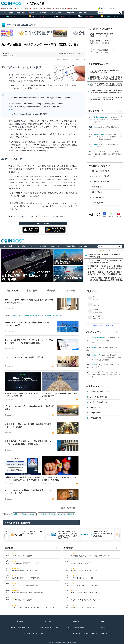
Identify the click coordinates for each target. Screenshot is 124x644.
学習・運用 (83, 13)
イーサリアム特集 (36, 9)
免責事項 (76, 621)
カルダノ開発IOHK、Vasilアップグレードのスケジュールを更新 (38, 216)
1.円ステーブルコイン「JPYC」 (25, 514)
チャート (32, 13)
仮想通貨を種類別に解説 (104, 34)
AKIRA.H (6, 53)
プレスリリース (57, 13)
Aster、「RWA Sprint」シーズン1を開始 (32, 533)
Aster (96, 127)
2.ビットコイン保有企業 (47, 514)
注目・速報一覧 (68, 508)
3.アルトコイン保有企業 (66, 514)
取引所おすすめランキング (103, 171)
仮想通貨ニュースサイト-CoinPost (66, 642)
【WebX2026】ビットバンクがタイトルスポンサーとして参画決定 (108, 120)
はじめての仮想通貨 (106, 9)
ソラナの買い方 (98, 197)
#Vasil (50, 104)
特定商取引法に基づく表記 (34, 633)
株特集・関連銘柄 (60, 9)
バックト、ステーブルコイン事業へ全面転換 (24, 357)
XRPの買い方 (97, 192)
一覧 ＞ (120, 251)
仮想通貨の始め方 (7, 9)
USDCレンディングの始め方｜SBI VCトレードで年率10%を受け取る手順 (36, 315)
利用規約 (104, 621)
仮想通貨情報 (63, 53)
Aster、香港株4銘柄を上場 (109, 127)
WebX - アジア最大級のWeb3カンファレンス (90, 633)
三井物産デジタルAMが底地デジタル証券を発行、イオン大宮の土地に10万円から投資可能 (22, 479)
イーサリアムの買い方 (101, 182)
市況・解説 (21, 13)
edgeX (96, 152)
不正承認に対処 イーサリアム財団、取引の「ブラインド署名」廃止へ (22, 395)
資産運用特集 (73, 9)
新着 (11, 13)
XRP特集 (48, 9)
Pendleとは (97, 187)
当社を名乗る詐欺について (48, 627)
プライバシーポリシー (76, 627)
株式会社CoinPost (100, 117)
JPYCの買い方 (98, 203)
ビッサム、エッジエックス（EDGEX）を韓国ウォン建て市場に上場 (108, 154)
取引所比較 (71, 13)
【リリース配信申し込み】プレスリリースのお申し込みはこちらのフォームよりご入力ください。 (67, 535)
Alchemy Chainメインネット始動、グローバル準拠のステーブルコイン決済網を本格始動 (108, 137)
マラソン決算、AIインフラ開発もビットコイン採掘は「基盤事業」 (60, 479)
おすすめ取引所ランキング (105, 50)
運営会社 (104, 627)
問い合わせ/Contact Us (20, 627)
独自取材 (43, 13)
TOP (4, 13)
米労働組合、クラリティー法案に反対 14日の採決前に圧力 (60, 395)
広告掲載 (20, 621)
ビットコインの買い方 (104, 41)
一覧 (118, 64)
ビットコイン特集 (22, 9)
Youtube (10, 56)
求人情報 (48, 621)
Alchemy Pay (99, 134)
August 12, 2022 (40, 114)
